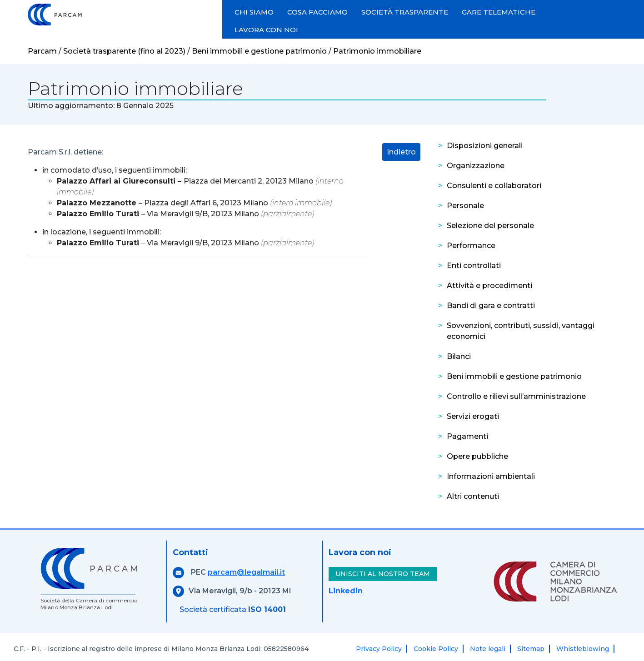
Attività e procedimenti (489, 286)
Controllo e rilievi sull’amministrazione (516, 396)
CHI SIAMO (254, 12)
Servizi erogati (473, 416)
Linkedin (346, 591)
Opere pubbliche (477, 456)
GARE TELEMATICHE (499, 12)
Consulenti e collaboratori (494, 186)
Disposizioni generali (485, 146)
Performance (471, 246)
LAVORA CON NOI (266, 30)
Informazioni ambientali (491, 476)
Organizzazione (476, 166)
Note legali (488, 649)
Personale (465, 206)
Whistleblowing (583, 649)
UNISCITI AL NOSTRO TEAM (383, 574)
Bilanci (459, 356)
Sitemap (531, 649)
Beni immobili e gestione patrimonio (514, 376)
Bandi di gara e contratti (491, 306)
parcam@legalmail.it (246, 572)
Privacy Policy (379, 649)
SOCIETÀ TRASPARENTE (405, 12)
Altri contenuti (473, 496)
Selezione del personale (490, 226)
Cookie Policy (436, 649)
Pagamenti (467, 436)
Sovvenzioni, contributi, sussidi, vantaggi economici (521, 331)
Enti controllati (474, 266)
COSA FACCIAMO (317, 12)
